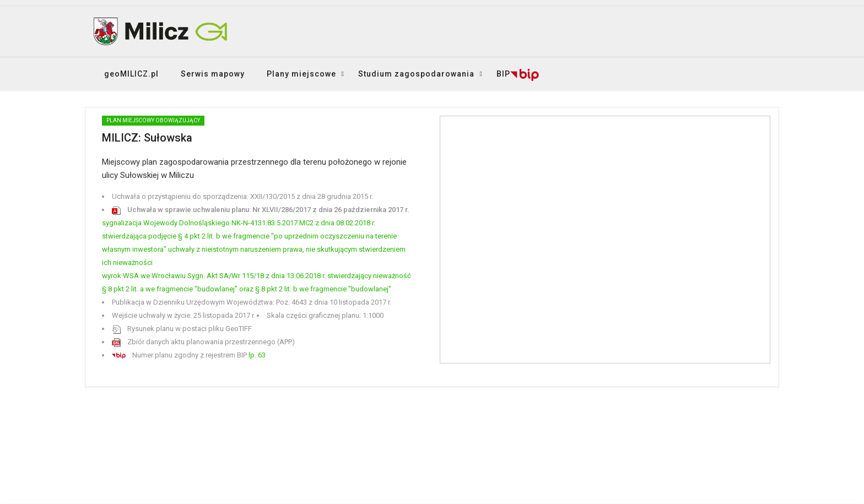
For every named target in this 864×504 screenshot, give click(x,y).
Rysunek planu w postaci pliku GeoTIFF (182, 329)
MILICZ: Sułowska (147, 138)
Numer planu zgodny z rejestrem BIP (189, 355)
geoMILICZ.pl (131, 74)
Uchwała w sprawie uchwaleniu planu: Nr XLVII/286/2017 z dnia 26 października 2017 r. (261, 210)
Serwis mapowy (213, 74)
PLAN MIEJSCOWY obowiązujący (153, 120)
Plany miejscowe (301, 74)
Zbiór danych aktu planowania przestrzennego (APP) (203, 342)
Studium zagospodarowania (416, 74)
